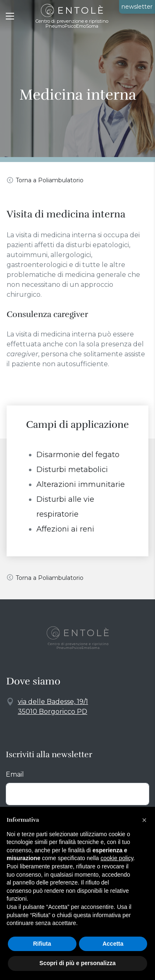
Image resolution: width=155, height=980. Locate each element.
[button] (144, 820)
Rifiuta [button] (42, 944)
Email (15, 774)
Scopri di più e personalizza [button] (77, 963)
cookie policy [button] (117, 858)
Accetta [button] (113, 944)
